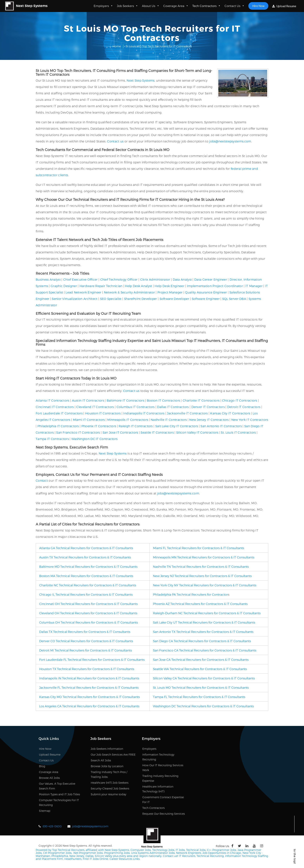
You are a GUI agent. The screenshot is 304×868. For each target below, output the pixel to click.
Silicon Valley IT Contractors (197, 432)
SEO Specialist (111, 299)
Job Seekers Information (107, 749)
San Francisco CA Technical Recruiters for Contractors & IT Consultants (205, 650)
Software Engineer (206, 299)
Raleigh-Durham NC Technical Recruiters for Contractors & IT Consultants (207, 613)
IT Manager (254, 286)
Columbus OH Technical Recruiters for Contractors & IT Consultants (89, 622)
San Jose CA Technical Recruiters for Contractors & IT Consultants (201, 660)
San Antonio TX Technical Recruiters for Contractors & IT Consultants (203, 632)
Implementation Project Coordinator (215, 286)
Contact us (115, 141)
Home (117, 46)
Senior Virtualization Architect (75, 299)
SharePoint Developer (141, 299)
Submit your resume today (108, 794)
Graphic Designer (64, 286)
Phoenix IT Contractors (99, 426)
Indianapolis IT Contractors (144, 413)
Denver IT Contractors (208, 407)
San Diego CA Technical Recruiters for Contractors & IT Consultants (202, 641)
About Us (151, 6)
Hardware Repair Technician (101, 286)
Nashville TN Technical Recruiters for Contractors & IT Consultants (201, 566)
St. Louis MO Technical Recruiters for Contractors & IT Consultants (201, 687)
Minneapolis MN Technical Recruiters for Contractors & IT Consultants (204, 557)
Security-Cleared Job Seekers (110, 788)
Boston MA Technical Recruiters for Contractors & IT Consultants (86, 576)
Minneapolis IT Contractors (128, 420)
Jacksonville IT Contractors (187, 413)
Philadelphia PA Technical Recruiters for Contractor (190, 594)
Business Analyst (48, 279)
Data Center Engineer (211, 279)
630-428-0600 (52, 826)
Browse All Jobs (49, 778)
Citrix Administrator (155, 279)
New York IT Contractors (250, 420)
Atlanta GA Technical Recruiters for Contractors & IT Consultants (86, 548)
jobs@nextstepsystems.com (230, 141)
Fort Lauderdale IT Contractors (59, 413)
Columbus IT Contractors (136, 407)
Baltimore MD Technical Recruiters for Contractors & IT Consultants (88, 566)
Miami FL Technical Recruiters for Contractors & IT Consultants (199, 548)
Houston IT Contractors (103, 413)
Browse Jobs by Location (107, 766)
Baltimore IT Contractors (125, 400)
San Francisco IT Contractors (78, 432)
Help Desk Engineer (169, 286)
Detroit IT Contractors (244, 407)
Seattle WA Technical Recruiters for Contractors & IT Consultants (200, 669)
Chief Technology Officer (119, 279)
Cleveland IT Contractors (95, 407)
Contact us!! (170, 856)
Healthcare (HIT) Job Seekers (110, 783)
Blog (42, 766)
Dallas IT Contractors (173, 407)
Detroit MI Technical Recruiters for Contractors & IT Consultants (85, 650)
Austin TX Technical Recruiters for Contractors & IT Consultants (85, 557)
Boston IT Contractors (163, 400)
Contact (42, 480)
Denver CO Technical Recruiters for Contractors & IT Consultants (86, 641)
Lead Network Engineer (83, 292)
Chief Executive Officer (80, 279)
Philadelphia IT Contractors (58, 426)
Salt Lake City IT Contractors (177, 426)
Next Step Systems (141, 80)
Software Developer (174, 299)
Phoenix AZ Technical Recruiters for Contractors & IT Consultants (200, 604)
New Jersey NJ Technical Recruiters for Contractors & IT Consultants (202, 576)
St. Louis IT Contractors (238, 432)
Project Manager (170, 292)
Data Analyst (182, 279)
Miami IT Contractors (89, 420)
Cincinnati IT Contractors (55, 407)
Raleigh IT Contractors (136, 426)
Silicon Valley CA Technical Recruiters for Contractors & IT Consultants (204, 678)
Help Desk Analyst (138, 286)
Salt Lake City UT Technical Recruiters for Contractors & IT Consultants (204, 622)
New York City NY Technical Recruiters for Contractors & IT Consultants (205, 585)
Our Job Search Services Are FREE (113, 755)
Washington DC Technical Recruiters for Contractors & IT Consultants (203, 706)
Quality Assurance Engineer (206, 292)
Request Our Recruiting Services (164, 814)
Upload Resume (284, 6)
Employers (103, 6)
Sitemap (45, 811)
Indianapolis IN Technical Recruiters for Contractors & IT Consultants (89, 678)
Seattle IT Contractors (157, 432)
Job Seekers (127, 6)
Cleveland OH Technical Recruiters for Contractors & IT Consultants (88, 613)
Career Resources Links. (124, 859)
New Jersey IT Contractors (209, 420)
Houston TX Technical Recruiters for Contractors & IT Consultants (87, 669)
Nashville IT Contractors (169, 420)
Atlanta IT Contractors (53, 400)
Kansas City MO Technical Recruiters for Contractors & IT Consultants (89, 697)
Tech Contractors (206, 6)
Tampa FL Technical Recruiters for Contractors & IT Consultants (199, 697)
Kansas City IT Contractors (230, 413)
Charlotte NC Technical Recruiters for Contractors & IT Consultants (88, 585)
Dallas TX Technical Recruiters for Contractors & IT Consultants (85, 632)
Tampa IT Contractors (52, 439)
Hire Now (258, 6)
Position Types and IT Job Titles (59, 794)
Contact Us (234, 6)
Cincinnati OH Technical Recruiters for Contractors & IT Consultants (88, 604)
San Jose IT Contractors (120, 432)
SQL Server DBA (234, 299)
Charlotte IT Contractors (201, 400)
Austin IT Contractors (88, 400)
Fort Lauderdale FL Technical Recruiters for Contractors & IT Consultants (92, 660)
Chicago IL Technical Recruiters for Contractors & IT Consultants (86, 594)
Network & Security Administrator (130, 292)
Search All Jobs (101, 760)
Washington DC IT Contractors (94, 439)
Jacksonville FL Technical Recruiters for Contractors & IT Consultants (89, 687)
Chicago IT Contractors (240, 400)
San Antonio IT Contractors (221, 426)
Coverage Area (176, 6)
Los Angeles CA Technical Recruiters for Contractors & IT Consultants (89, 706)
